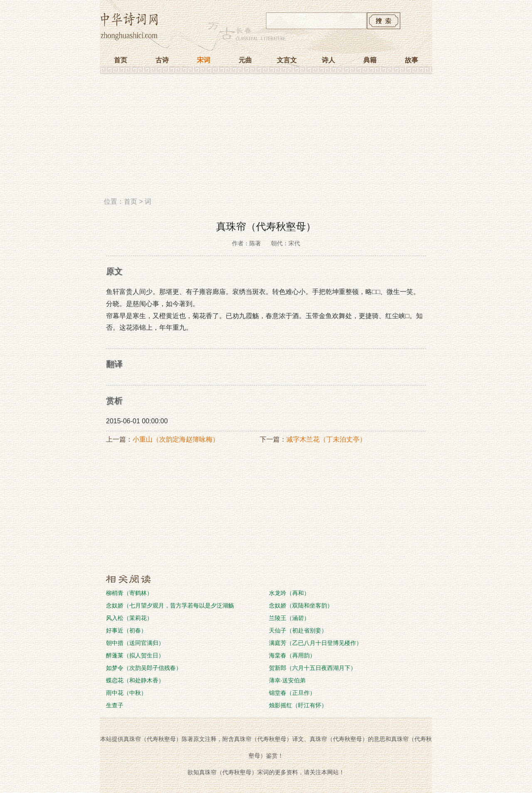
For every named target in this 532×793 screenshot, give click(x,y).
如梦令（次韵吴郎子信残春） (144, 668)
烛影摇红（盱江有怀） (298, 705)
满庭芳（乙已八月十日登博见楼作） (315, 643)
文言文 (287, 60)
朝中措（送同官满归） (135, 643)
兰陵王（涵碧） (289, 618)
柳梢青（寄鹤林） (129, 593)
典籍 (370, 60)
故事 (411, 60)
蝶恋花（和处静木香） (135, 680)
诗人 (328, 60)
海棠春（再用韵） (292, 655)
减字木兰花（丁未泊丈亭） (326, 439)
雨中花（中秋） (126, 693)
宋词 (204, 60)
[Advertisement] (266, 138)
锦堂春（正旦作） (292, 693)
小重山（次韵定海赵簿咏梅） (176, 439)
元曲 (245, 60)
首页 (121, 60)
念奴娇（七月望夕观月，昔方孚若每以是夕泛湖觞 (170, 605)
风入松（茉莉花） (129, 618)
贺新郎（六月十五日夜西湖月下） (313, 668)
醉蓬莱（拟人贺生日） (135, 655)
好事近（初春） (126, 630)
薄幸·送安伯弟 (287, 680)
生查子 (115, 705)
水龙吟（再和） (289, 593)
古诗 (162, 60)
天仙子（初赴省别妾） (298, 630)
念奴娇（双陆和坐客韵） (301, 605)
